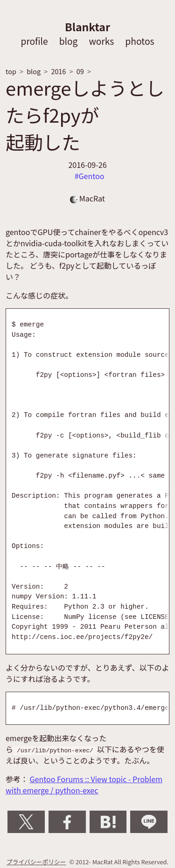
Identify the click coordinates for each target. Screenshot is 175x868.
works (101, 41)
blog (69, 41)
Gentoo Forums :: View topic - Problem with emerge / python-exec (84, 785)
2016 (58, 71)
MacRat (87, 198)
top (11, 71)
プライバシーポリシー (36, 862)
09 (80, 71)
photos (140, 41)
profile (34, 41)
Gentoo (92, 176)
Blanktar (87, 27)
